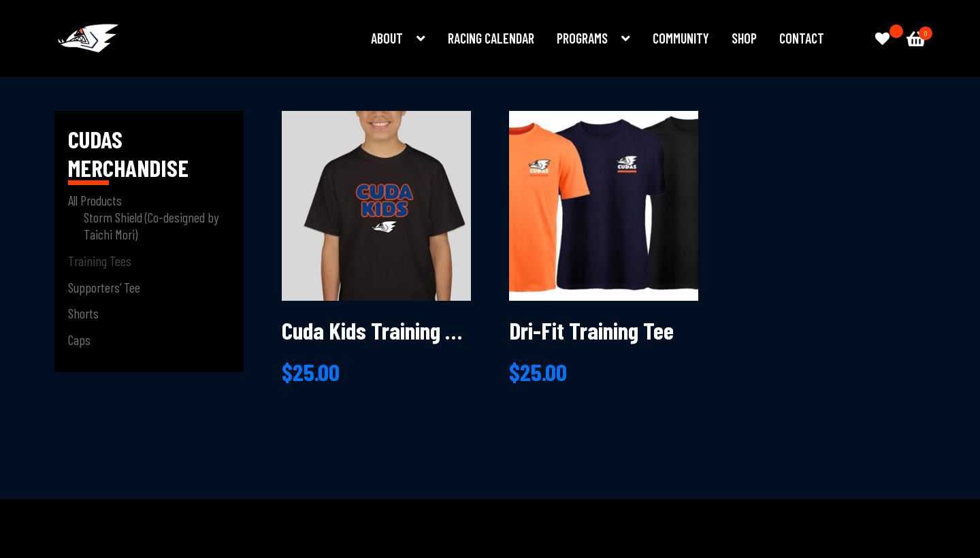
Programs (582, 38)
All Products (95, 200)
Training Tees (100, 261)
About (387, 38)
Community (681, 38)
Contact (802, 38)
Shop (744, 38)
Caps (79, 340)
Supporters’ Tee (104, 287)
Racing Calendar (491, 38)
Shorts (83, 313)
